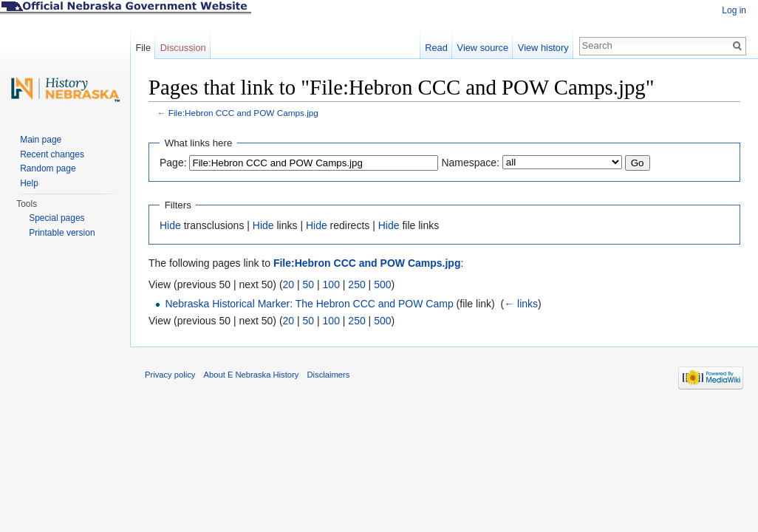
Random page (48, 168)
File (143, 48)
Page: (173, 163)
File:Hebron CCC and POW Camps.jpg (243, 113)
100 (331, 284)
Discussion (183, 48)
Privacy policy (170, 375)
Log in (734, 10)
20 (289, 284)
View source (483, 48)
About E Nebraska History (252, 375)
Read (436, 48)
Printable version (62, 233)
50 (309, 284)
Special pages (57, 218)
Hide (170, 225)
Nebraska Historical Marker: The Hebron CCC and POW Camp (309, 304)
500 (382, 284)
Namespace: (470, 163)
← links (521, 304)
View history (543, 48)
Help (29, 183)
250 (356, 284)
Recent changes (52, 154)
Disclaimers (328, 375)
